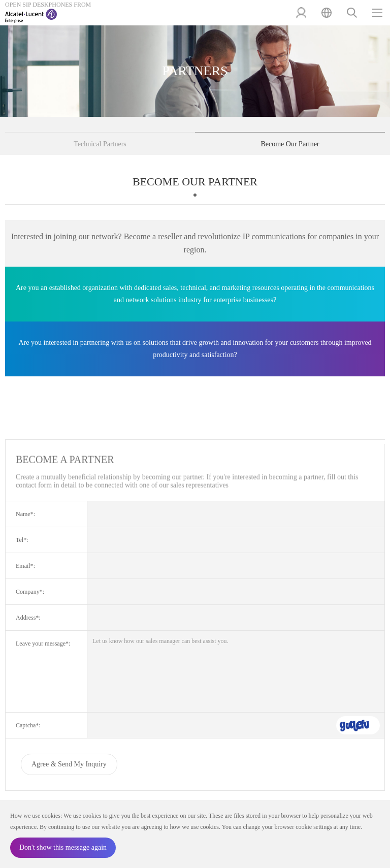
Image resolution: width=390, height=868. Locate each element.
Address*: (28, 618)
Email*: (25, 566)
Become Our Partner (290, 144)
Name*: (25, 514)
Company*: (30, 592)
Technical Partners (100, 144)
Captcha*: (28, 725)
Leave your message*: (43, 644)
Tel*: (22, 540)
